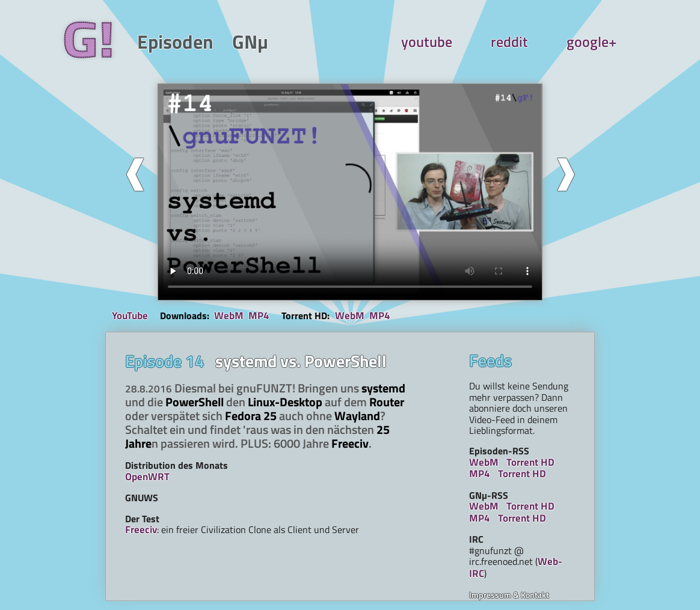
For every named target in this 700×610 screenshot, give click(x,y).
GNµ (250, 42)
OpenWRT (147, 477)
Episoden (175, 42)
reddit (509, 42)
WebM (229, 316)
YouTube (130, 316)
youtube (427, 42)
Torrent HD (530, 462)
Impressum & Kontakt (509, 595)
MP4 (259, 316)
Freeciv (141, 529)
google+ (591, 42)
